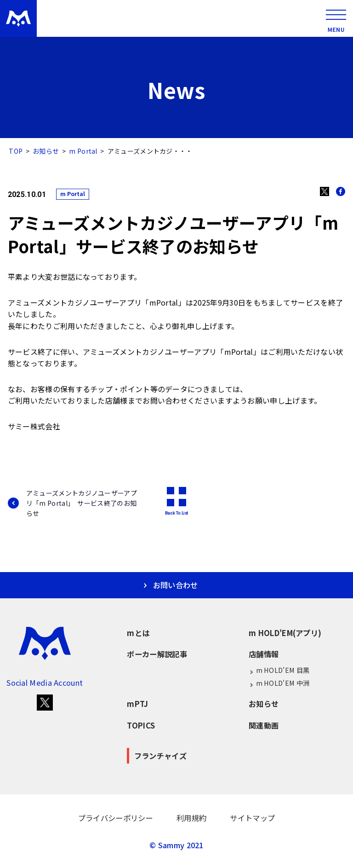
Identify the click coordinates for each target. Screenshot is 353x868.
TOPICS (141, 725)
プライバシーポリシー (116, 818)
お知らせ (46, 151)
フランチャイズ (160, 756)
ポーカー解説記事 (157, 654)
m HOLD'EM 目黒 (279, 670)
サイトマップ (252, 818)
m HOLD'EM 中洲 (279, 683)
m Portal (83, 151)
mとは (138, 633)
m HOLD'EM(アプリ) (285, 633)
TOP (16, 151)
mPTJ (137, 704)
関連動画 (264, 725)
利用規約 (191, 818)
